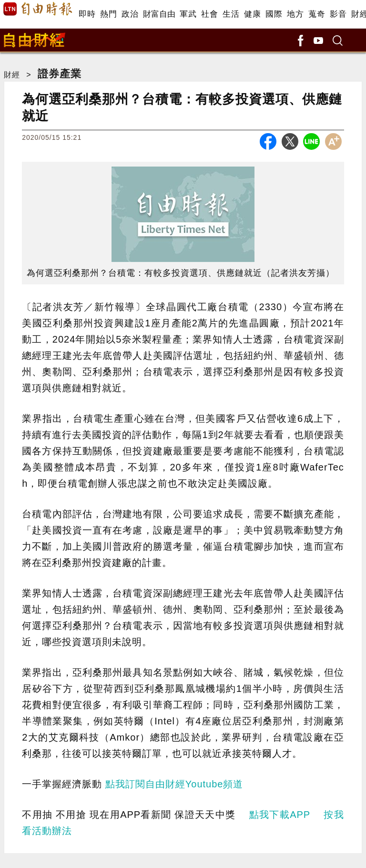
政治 (130, 14)
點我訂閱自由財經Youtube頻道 (174, 784)
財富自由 (159, 14)
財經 (12, 75)
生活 (231, 14)
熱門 (108, 14)
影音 (338, 14)
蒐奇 (317, 14)
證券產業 (60, 74)
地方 (295, 14)
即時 (87, 14)
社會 (209, 14)
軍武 (188, 14)
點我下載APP (280, 815)
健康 (252, 14)
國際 (274, 14)
